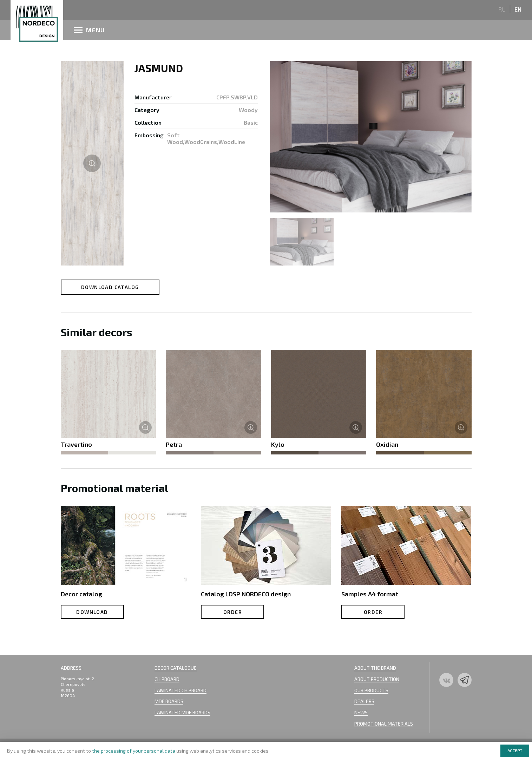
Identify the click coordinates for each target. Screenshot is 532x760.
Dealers (364, 701)
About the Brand (375, 668)
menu (89, 30)
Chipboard (167, 679)
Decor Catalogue (176, 668)
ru (502, 9)
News (361, 712)
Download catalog (110, 287)
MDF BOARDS (169, 701)
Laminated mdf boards (182, 712)
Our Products (371, 690)
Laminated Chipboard (180, 690)
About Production (377, 679)
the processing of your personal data (134, 751)
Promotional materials (384, 724)
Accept (515, 751)
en (518, 9)
